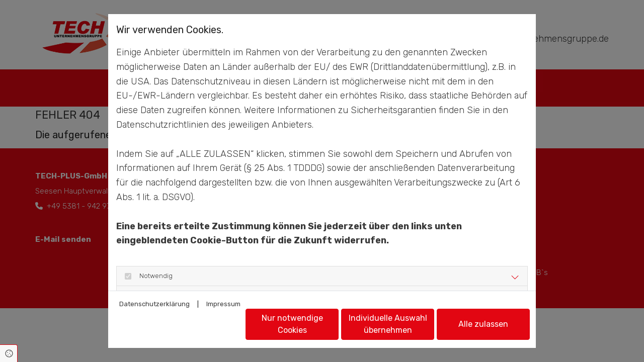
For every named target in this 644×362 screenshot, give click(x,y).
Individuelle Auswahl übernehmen (388, 324)
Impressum (223, 304)
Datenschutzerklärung (154, 304)
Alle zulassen (483, 324)
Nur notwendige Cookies (292, 324)
